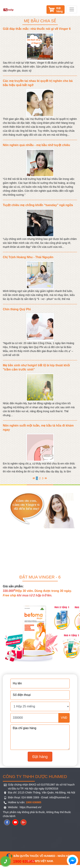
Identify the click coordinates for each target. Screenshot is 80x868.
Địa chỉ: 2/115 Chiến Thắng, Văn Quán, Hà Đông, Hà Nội (42, 793)
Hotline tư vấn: (25, 802)
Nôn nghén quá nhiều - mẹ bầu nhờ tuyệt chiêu (36, 145)
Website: (14, 807)
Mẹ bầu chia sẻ (40, 21)
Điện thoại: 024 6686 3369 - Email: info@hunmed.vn (39, 797)
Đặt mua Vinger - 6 (40, 577)
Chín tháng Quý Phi (17, 309)
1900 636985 (18, 861)
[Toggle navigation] (72, 9)
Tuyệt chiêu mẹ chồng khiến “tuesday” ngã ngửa (38, 205)
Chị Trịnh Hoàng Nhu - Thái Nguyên (28, 257)
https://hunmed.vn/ (30, 807)
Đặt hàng (40, 757)
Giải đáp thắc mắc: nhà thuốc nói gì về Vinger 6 (37, 29)
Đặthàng (60, 10)
